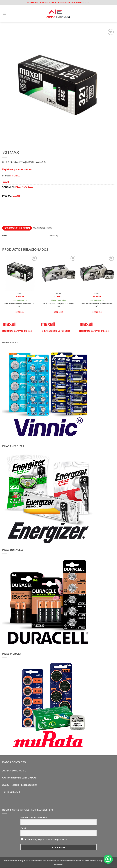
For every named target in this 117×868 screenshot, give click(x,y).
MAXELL (15, 175)
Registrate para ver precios (17, 169)
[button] (4, 14)
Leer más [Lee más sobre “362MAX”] (97, 312)
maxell (16, 196)
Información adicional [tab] (17, 228)
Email (23, 828)
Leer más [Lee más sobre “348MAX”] (20, 312)
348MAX (20, 296)
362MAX (97, 296)
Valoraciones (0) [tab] (42, 228)
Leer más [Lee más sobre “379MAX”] (59, 312)
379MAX (58, 296)
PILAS (18, 187)
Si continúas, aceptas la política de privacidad (44, 839)
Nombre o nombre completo (34, 817)
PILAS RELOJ (27, 187)
